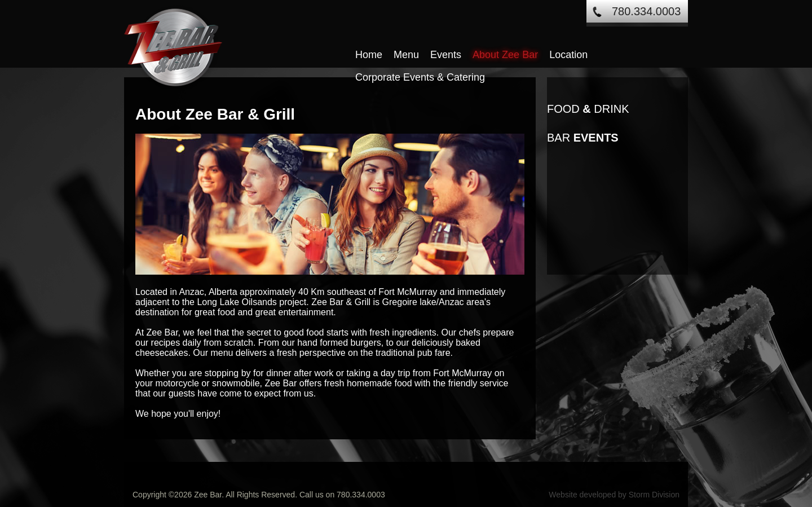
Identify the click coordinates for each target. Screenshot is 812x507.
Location (568, 55)
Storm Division (654, 495)
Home (369, 55)
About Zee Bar (505, 55)
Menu (406, 55)
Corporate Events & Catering (420, 77)
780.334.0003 (646, 11)
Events (446, 55)
